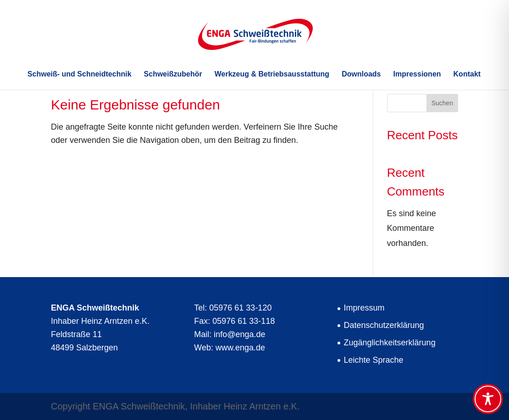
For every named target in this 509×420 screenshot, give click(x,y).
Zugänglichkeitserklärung (390, 343)
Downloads (361, 74)
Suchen (442, 103)
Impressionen (417, 74)
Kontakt (467, 74)
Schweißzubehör (173, 74)
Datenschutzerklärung (384, 325)
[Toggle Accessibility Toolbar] (488, 399)
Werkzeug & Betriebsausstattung (272, 74)
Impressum (364, 308)
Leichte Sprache (374, 360)
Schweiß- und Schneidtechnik (80, 74)
